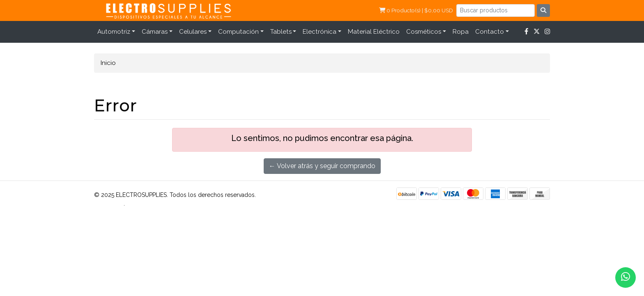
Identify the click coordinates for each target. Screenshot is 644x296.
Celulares (193, 32)
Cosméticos (424, 32)
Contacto (490, 32)
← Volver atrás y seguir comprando (322, 166)
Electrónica (320, 32)
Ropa (461, 32)
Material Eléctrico (374, 32)
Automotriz (114, 32)
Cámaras (155, 32)
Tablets (281, 32)
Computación (238, 32)
